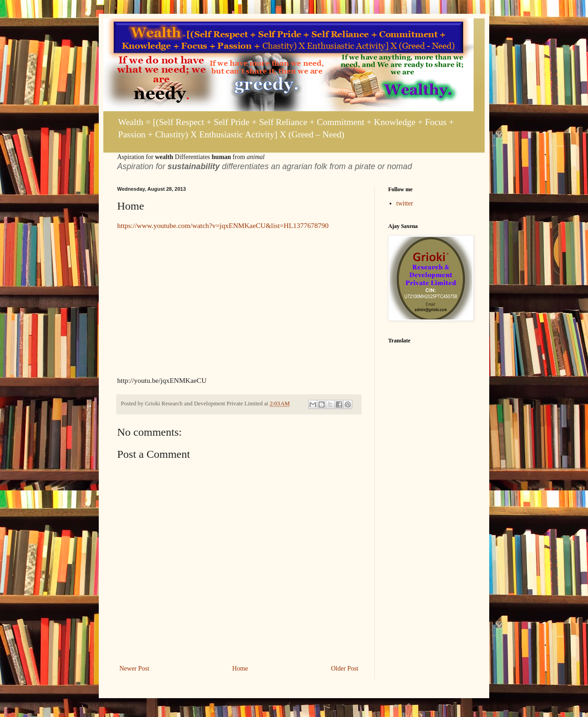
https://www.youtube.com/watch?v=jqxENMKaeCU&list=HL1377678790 (223, 225)
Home (240, 669)
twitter (405, 203)
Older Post (345, 669)
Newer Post (134, 669)
